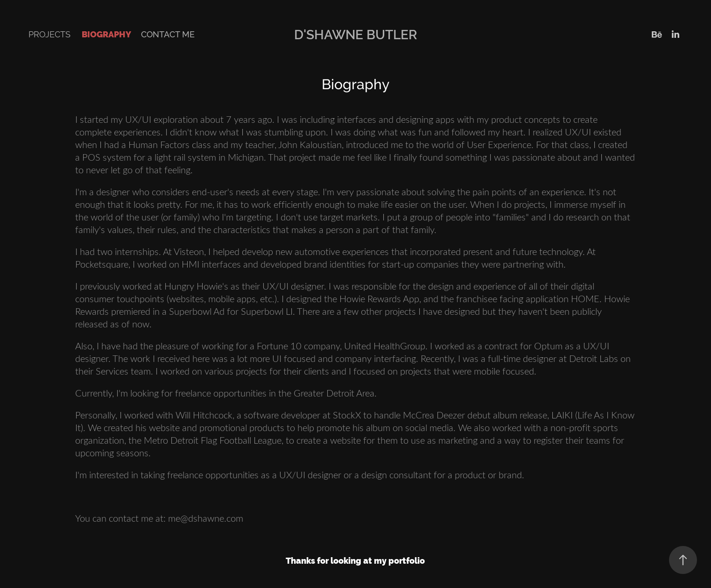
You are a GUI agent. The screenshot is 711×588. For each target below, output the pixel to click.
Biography (106, 34)
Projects (49, 34)
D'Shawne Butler (356, 35)
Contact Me (168, 34)
